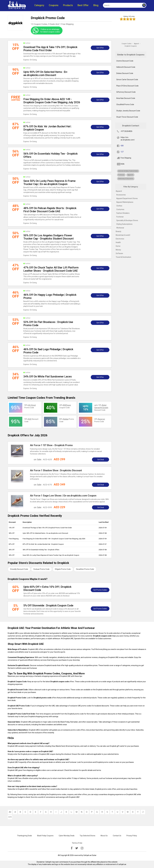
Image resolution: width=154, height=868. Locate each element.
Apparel (119, 191)
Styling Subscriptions (124, 224)
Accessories (121, 195)
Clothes (119, 206)
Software (119, 253)
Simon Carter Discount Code (127, 80)
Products (68, 5)
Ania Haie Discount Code (126, 98)
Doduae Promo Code (41, 569)
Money (118, 250)
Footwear (120, 217)
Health (118, 242)
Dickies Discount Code (125, 73)
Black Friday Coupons (45, 836)
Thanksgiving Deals (24, 836)
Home (118, 246)
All (10, 812)
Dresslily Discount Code (19, 569)
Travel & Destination (123, 257)
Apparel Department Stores (127, 198)
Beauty (118, 231)
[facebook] (72, 848)
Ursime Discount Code (125, 61)
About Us (104, 836)
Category (39, 5)
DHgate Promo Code (63, 569)
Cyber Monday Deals (67, 836)
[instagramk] (82, 848)
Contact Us (117, 836)
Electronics (120, 239)
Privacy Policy (132, 836)
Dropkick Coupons (131, 46)
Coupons (54, 5)
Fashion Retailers (123, 213)
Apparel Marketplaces (125, 202)
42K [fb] (122, 146)
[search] (122, 5)
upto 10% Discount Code (101, 408)
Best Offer (83, 5)
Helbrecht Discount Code (126, 67)
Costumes (120, 209)
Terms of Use (77, 843)
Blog (96, 5)
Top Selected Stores (87, 836)
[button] (144, 5)
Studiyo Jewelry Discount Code (128, 111)
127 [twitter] (122, 152)
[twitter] (77, 848)
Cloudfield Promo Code (125, 104)
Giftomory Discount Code (126, 92)
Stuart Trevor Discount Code (127, 117)
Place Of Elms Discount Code (127, 86)
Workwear (120, 228)
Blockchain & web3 (123, 235)
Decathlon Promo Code (85, 569)
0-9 (10, 817)
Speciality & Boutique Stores (127, 220)
